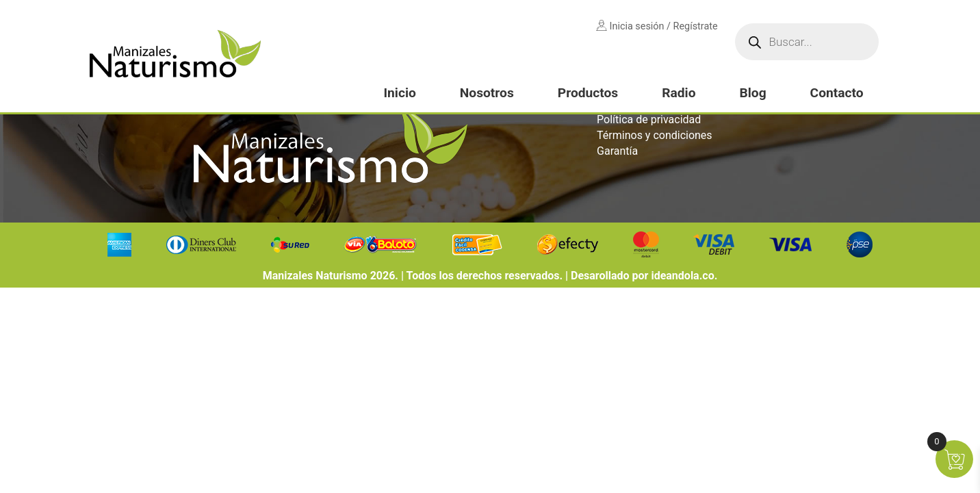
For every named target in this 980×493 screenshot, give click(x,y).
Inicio (399, 93)
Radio (679, 93)
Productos (588, 93)
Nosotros (487, 93)
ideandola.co (682, 276)
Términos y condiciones (655, 135)
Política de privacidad (649, 119)
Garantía (617, 151)
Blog (752, 93)
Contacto (837, 93)
